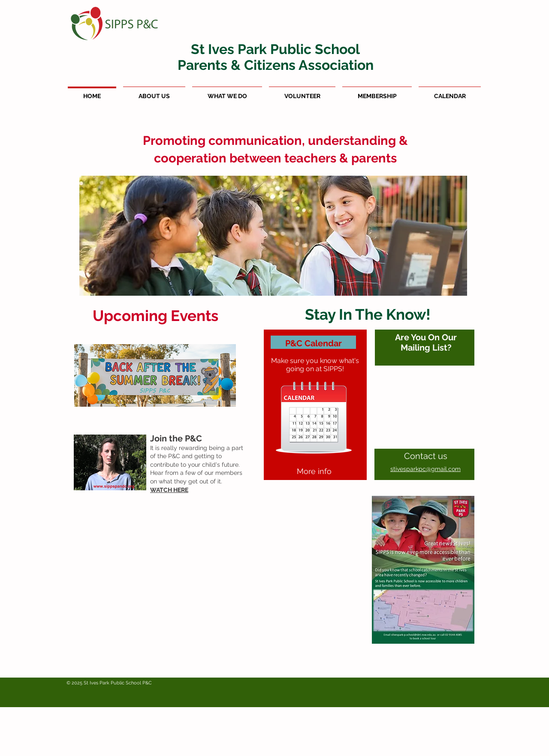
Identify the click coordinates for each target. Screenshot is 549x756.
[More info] (314, 471)
